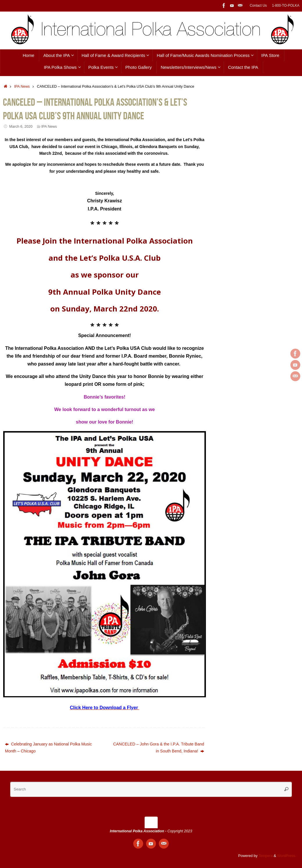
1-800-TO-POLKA (286, 6)
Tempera (266, 856)
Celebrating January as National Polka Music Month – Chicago (48, 748)
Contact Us (258, 6)
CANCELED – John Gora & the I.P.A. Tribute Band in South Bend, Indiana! (159, 748)
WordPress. (287, 856)
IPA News (22, 87)
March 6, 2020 (21, 127)
